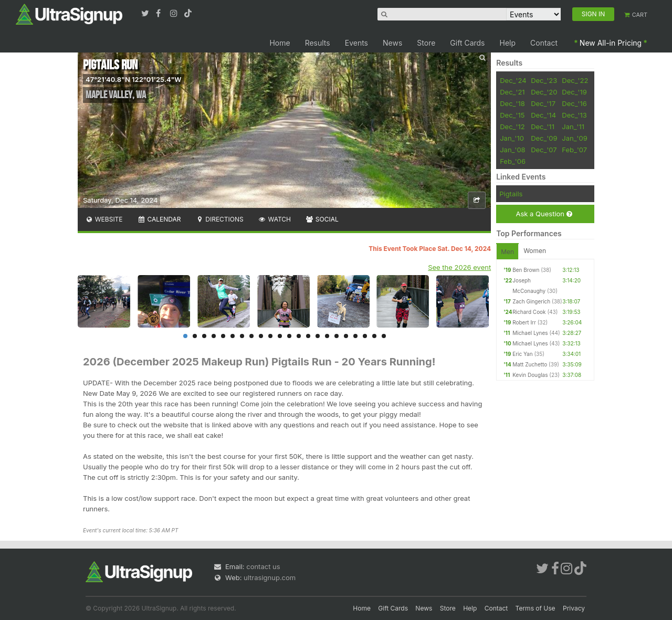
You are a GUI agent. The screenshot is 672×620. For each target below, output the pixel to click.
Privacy (574, 608)
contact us (263, 566)
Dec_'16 (574, 103)
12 (289, 336)
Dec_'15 (512, 115)
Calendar (159, 219)
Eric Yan (522, 354)
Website (104, 219)
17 (337, 336)
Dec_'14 (543, 115)
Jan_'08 (512, 150)
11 (280, 336)
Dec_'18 (512, 103)
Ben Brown (526, 270)
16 (327, 336)
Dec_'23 (544, 80)
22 (384, 336)
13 (299, 336)
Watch (275, 219)
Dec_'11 (543, 127)
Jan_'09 (575, 138)
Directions (219, 219)
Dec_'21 (512, 92)
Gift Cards (467, 43)
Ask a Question (544, 214)
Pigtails (511, 194)
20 (365, 336)
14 (308, 336)
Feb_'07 (574, 150)
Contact (544, 43)
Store (426, 43)
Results (318, 43)
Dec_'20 (544, 92)
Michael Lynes (530, 333)
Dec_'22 (575, 80)
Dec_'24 (513, 80)
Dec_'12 (512, 127)
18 (346, 336)
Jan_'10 (512, 138)
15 (318, 336)
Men (507, 252)
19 (355, 336)
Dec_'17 (543, 103)
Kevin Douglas (530, 375)
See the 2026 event (459, 267)
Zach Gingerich (531, 301)
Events (356, 43)
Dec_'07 (544, 150)
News (392, 43)
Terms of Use (535, 608)
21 (374, 336)
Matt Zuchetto (530, 364)
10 (270, 336)
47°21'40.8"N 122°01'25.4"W (134, 79)
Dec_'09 (544, 138)
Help (508, 43)
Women (535, 251)
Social (322, 219)
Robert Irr (524, 322)
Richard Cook (529, 312)
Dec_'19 (574, 92)
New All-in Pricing (611, 43)
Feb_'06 (513, 161)
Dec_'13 (574, 115)
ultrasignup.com (270, 577)
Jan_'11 (573, 127)
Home (280, 43)
